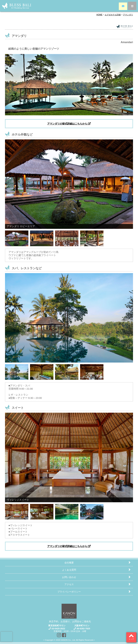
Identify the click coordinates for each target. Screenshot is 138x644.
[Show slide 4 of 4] (92, 237)
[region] (69, 193)
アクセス (69, 584)
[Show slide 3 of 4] (67, 237)
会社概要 (69, 563)
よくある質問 (69, 570)
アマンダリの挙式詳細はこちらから (69, 124)
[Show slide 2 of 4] (42, 237)
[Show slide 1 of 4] (17, 237)
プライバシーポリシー (69, 592)
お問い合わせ (69, 577)
